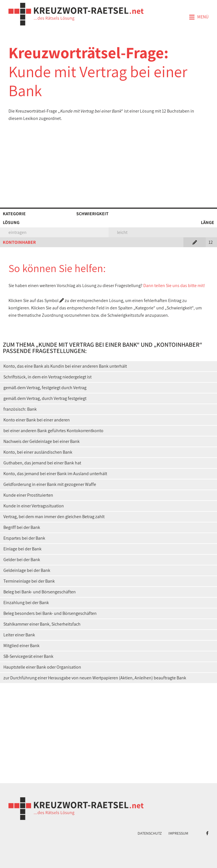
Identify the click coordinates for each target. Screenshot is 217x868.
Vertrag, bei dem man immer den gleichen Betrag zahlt (54, 517)
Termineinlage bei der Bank (29, 581)
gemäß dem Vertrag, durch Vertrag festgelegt (45, 398)
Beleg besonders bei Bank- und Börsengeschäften (50, 613)
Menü (199, 17)
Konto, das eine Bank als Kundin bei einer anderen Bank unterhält (65, 366)
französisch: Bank (20, 409)
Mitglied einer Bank (21, 646)
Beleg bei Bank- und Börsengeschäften (40, 592)
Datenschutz (150, 833)
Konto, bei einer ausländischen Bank (38, 452)
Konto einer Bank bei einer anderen (37, 420)
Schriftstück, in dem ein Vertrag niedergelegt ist (47, 377)
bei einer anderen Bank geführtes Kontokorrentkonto (53, 431)
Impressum (178, 833)
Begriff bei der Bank (22, 527)
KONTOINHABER (19, 242)
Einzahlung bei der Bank (26, 603)
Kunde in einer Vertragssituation (34, 506)
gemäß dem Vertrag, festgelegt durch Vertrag (45, 388)
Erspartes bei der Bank (24, 538)
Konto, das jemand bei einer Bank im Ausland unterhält (55, 474)
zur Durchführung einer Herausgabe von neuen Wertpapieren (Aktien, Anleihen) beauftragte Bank (95, 678)
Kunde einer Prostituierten (28, 495)
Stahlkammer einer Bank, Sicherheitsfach (42, 624)
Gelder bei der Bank (22, 560)
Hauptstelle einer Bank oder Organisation (42, 667)
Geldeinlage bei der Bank (27, 570)
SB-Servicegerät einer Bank (28, 656)
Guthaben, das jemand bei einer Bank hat (42, 463)
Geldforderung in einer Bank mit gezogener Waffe (50, 484)
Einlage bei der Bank (22, 549)
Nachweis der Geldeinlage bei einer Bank (42, 441)
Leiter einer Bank (19, 635)
